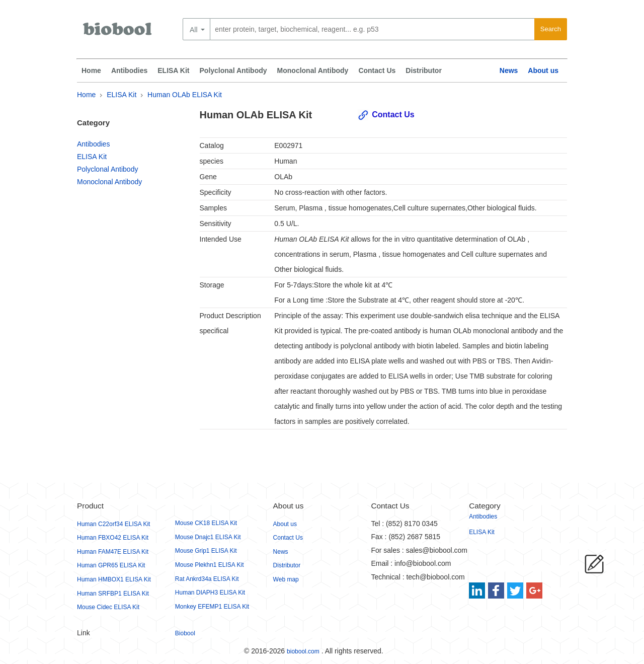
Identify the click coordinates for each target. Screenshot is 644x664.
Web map (286, 579)
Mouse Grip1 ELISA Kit (206, 551)
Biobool (185, 633)
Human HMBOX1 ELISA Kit (114, 579)
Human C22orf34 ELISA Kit (113, 524)
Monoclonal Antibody (313, 70)
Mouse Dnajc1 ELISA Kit (208, 537)
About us (543, 70)
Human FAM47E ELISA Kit (113, 552)
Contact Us (377, 70)
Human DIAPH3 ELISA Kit (210, 593)
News (509, 70)
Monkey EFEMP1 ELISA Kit (212, 607)
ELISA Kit (173, 70)
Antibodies (129, 70)
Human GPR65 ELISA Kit (111, 565)
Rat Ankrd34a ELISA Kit (207, 579)
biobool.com (303, 651)
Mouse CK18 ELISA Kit (206, 523)
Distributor (424, 70)
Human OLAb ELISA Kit (185, 95)
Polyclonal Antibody (233, 70)
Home (91, 70)
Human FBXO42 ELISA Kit (113, 538)
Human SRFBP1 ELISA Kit (113, 594)
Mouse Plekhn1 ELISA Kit (210, 565)
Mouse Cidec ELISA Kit (108, 607)
